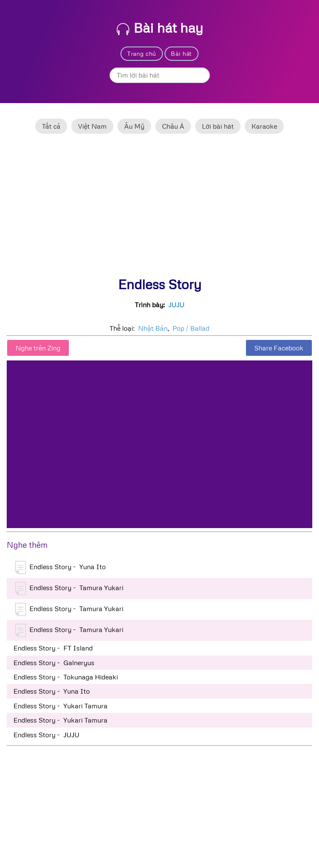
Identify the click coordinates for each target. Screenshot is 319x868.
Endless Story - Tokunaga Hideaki (66, 677)
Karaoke (264, 126)
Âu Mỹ (134, 126)
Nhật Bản (153, 328)
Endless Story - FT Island (53, 648)
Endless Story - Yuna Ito (60, 567)
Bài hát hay (160, 27)
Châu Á (173, 126)
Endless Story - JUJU (46, 735)
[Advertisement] (159, 209)
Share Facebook (279, 348)
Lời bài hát (218, 126)
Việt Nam (92, 126)
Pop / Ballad (191, 328)
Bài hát (181, 53)
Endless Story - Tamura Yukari (69, 588)
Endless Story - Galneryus (54, 663)
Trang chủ (142, 53)
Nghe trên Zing (38, 348)
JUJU (176, 305)
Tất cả (51, 126)
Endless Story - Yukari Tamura (60, 706)
